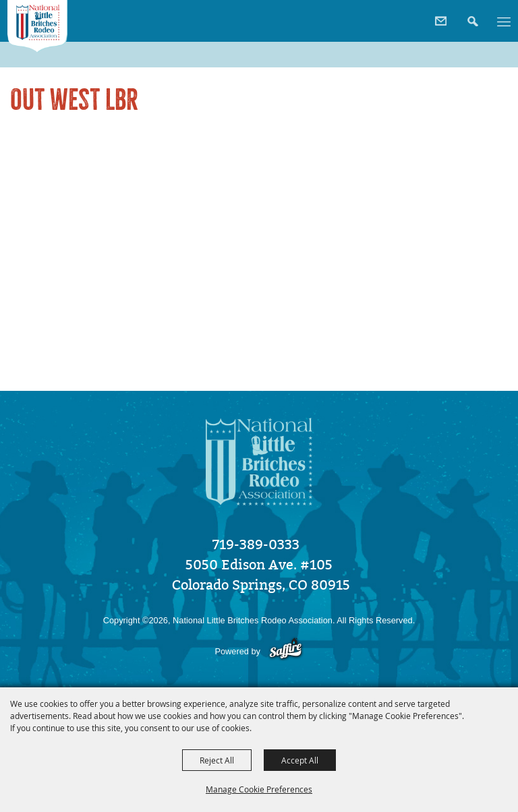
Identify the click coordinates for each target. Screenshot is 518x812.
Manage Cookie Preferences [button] (259, 789)
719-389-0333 (256, 544)
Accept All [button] (300, 760)
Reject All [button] (217, 760)
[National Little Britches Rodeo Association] (38, 26)
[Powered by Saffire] (286, 651)
